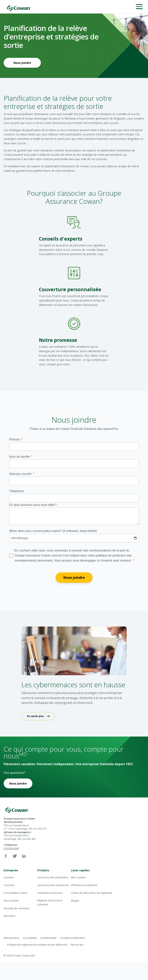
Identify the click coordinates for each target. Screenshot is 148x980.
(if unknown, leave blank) (53, 531)
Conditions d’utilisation (72, 938)
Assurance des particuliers (53, 877)
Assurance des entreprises (53, 885)
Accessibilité (30, 938)
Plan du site (77, 945)
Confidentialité (48, 938)
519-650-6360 (11, 848)
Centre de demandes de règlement (92, 893)
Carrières (9, 885)
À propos (9, 877)
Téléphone (16, 491)
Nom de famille (19, 457)
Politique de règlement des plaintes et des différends (37, 945)
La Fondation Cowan (16, 893)
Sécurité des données (17, 908)
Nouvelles (10, 916)
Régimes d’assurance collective (50, 902)
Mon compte (78, 877)
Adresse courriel (20, 474)
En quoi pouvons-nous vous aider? (33, 505)
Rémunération (12, 938)
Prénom (14, 439)
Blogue (75, 901)
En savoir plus (35, 716)
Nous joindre (22, 63)
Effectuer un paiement (84, 885)
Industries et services (50, 893)
